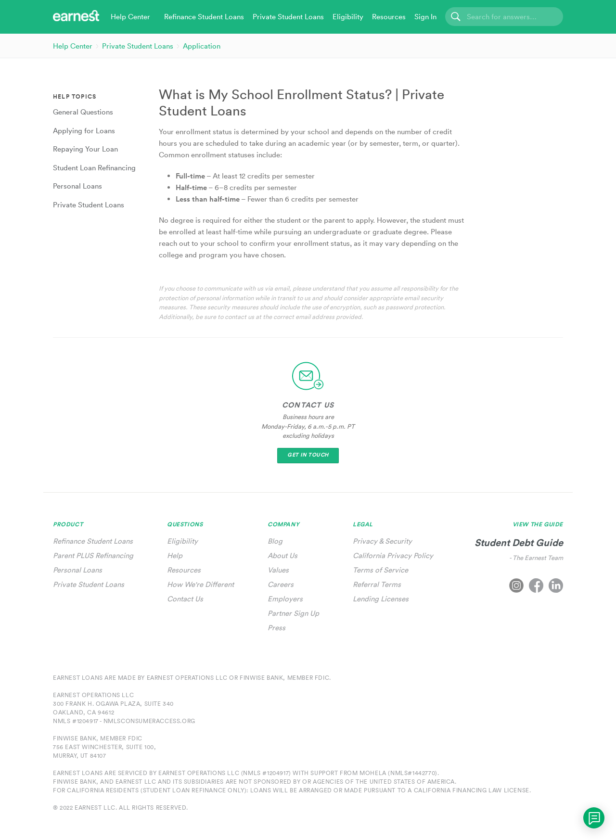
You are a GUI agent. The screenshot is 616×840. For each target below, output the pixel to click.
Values (278, 570)
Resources (184, 570)
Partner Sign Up (293, 613)
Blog (275, 541)
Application (202, 46)
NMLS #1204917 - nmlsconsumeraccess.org (124, 721)
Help (175, 555)
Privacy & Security (382, 541)
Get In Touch (308, 455)
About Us (282, 555)
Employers (285, 599)
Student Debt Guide (519, 542)
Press (276, 628)
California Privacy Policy (393, 555)
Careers (281, 584)
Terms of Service (380, 570)
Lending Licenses (381, 599)
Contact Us (185, 599)
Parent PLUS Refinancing (93, 555)
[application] (594, 818)
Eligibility (182, 541)
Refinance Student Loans (93, 541)
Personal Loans (77, 570)
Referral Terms (377, 584)
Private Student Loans (138, 46)
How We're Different (200, 584)
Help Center (73, 46)
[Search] (504, 17)
